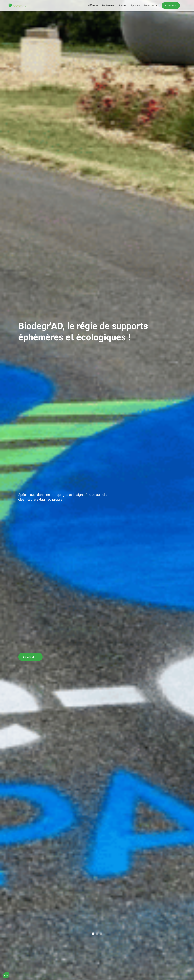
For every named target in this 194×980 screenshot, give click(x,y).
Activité (122, 5)
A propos (135, 5)
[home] (17, 6)
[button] (92, 6)
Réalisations (108, 5)
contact (171, 6)
